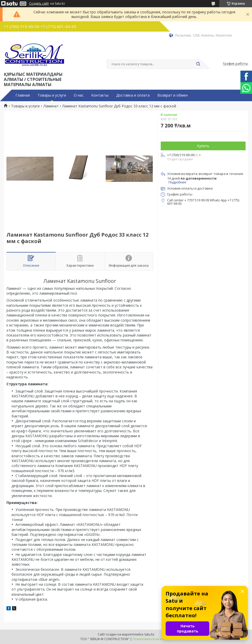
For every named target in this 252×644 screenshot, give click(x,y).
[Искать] (198, 64)
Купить (203, 146)
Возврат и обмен (173, 95)
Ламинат (51, 106)
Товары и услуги (52, 95)
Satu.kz (149, 634)
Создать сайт (39, 4)
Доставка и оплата (133, 95)
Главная (23, 95)
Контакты (100, 95)
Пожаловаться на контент (152, 639)
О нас (79, 95)
